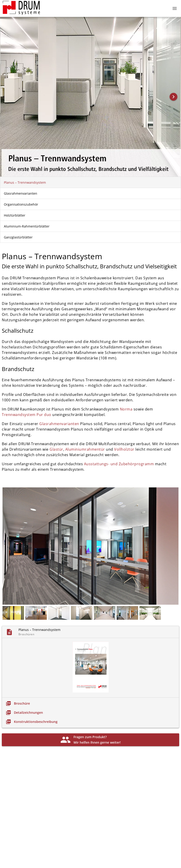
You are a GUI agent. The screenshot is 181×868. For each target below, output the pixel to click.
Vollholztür (124, 449)
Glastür (56, 449)
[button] (175, 8)
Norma (126, 409)
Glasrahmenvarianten (60, 424)
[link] (18, 703)
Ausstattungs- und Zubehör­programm (119, 464)
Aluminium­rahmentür (86, 449)
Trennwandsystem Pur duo (27, 415)
